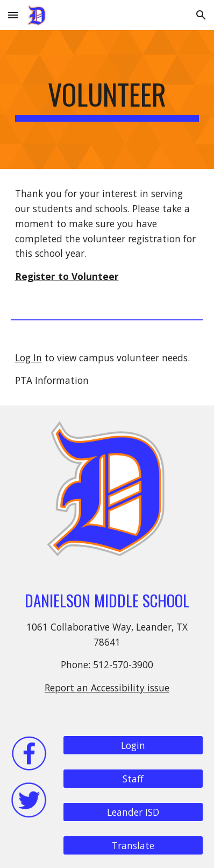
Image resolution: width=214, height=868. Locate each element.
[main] (107, 100)
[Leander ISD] (133, 812)
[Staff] (133, 779)
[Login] (133, 745)
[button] (13, 15)
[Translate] (133, 846)
